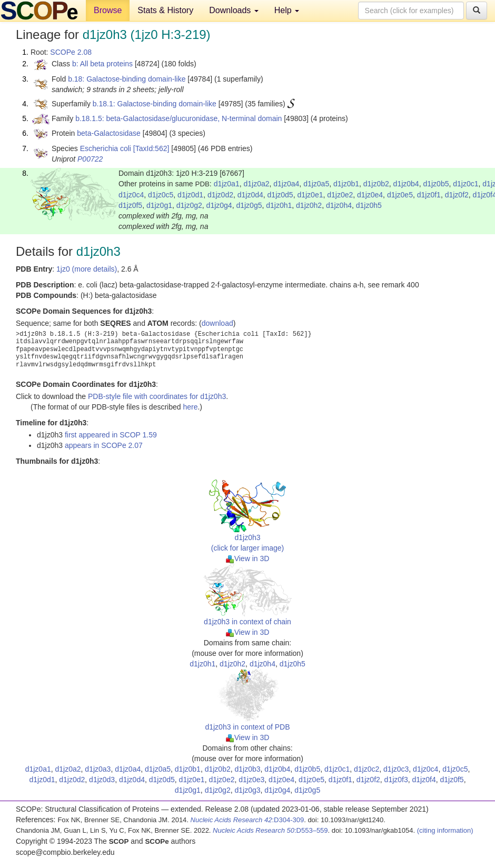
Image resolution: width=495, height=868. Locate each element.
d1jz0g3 (247, 790)
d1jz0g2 (189, 205)
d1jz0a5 (316, 184)
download (217, 323)
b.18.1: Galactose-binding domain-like (155, 104)
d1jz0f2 (457, 195)
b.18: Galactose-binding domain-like (127, 79)
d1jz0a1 (227, 184)
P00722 (90, 159)
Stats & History (165, 10)
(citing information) (445, 830)
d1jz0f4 (424, 780)
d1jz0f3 (396, 780)
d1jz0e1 (310, 195)
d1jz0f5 (130, 205)
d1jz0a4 (286, 184)
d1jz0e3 (251, 780)
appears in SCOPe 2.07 (104, 445)
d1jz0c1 (466, 184)
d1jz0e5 (400, 195)
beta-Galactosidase (109, 133)
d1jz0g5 (249, 205)
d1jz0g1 (159, 205)
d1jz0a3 (98, 769)
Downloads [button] (234, 10)
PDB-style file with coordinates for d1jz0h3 (157, 396)
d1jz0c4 (131, 195)
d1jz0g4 (219, 205)
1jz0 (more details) (87, 269)
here (190, 407)
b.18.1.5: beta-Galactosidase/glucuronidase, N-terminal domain (179, 118)
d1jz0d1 (190, 195)
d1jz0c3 (396, 769)
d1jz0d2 (220, 195)
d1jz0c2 (367, 769)
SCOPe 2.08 (71, 52)
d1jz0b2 (376, 184)
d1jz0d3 (102, 780)
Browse (108, 10)
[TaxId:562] (151, 148)
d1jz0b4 (406, 184)
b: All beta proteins (102, 64)
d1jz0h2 (309, 205)
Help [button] (287, 10)
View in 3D (248, 558)
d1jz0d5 (280, 195)
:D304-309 (247, 820)
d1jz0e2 (340, 195)
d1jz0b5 (436, 184)
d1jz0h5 (369, 205)
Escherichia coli (106, 148)
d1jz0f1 (429, 195)
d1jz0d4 (250, 195)
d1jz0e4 (370, 195)
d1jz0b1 (346, 184)
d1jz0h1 (279, 205)
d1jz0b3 (247, 769)
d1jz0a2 (256, 184)
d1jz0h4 (339, 205)
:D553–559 (270, 830)
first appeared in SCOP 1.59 (111, 435)
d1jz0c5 (161, 195)
